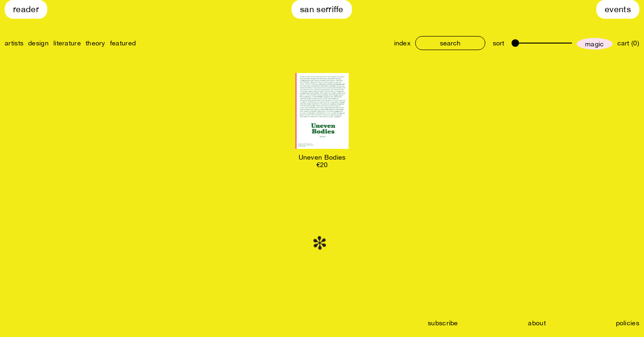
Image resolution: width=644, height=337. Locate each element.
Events (618, 9)
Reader (26, 9)
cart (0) (628, 43)
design (38, 43)
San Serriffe (322, 9)
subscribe (443, 323)
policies (628, 323)
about (537, 323)
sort (498, 43)
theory (95, 43)
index (402, 43)
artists (14, 43)
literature (67, 43)
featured (123, 43)
